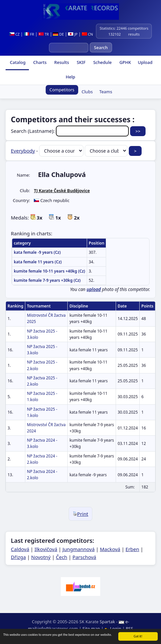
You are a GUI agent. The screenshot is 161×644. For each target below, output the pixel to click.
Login (113, 629)
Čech (61, 557)
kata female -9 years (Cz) (37, 252)
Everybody (23, 151)
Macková (110, 549)
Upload (145, 62)
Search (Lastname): (70, 131)
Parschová (84, 557)
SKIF (80, 62)
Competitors (62, 90)
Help (70, 77)
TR (44, 34)
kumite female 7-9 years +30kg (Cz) (47, 280)
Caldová (20, 549)
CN (87, 34)
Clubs (87, 92)
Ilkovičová (46, 549)
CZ (14, 34)
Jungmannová (79, 549)
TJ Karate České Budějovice (62, 190)
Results (61, 62)
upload (93, 289)
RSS (129, 629)
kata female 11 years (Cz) (38, 262)
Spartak (107, 622)
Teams (106, 92)
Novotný (41, 557)
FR (29, 34)
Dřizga (18, 557)
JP (73, 34)
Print (81, 514)
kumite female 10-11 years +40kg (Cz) (49, 271)
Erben (132, 549)
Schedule (102, 62)
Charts (39, 62)
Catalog (17, 62)
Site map (91, 629)
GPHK (125, 62)
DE (58, 34)
